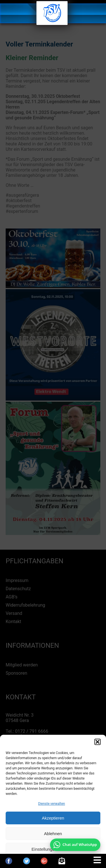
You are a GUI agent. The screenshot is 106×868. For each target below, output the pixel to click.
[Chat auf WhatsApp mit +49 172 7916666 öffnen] (75, 845)
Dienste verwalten (52, 804)
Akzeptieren (53, 818)
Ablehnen (53, 834)
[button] (98, 742)
